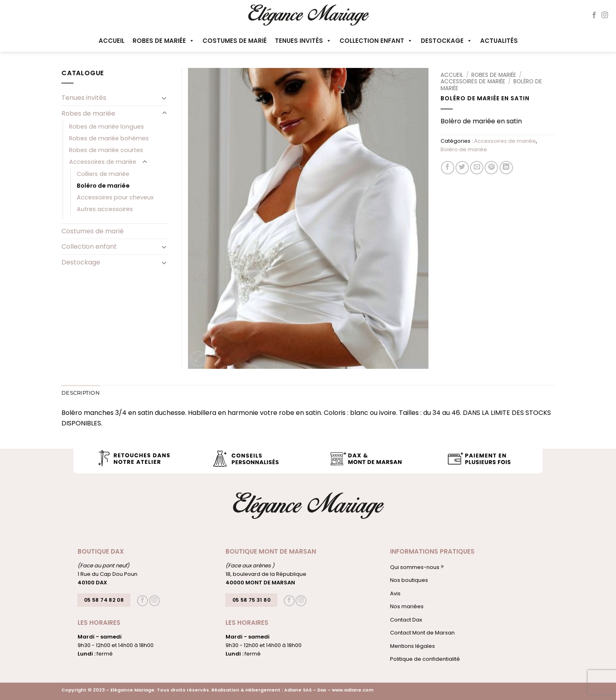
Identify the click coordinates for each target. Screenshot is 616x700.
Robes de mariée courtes (106, 150)
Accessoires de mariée (473, 81)
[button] (198, 359)
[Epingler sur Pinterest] (491, 168)
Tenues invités (303, 41)
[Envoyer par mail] (477, 168)
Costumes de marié (235, 41)
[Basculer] (165, 98)
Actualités (499, 41)
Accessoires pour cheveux (115, 197)
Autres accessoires (105, 209)
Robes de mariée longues (107, 127)
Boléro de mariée (464, 149)
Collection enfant (376, 41)
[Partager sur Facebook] (448, 168)
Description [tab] (81, 393)
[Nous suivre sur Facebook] (594, 15)
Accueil (112, 41)
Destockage (446, 41)
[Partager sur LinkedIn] (506, 168)
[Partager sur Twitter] (462, 168)
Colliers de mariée (103, 174)
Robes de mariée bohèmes (109, 138)
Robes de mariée (163, 41)
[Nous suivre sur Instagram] (605, 15)
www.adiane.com (353, 690)
